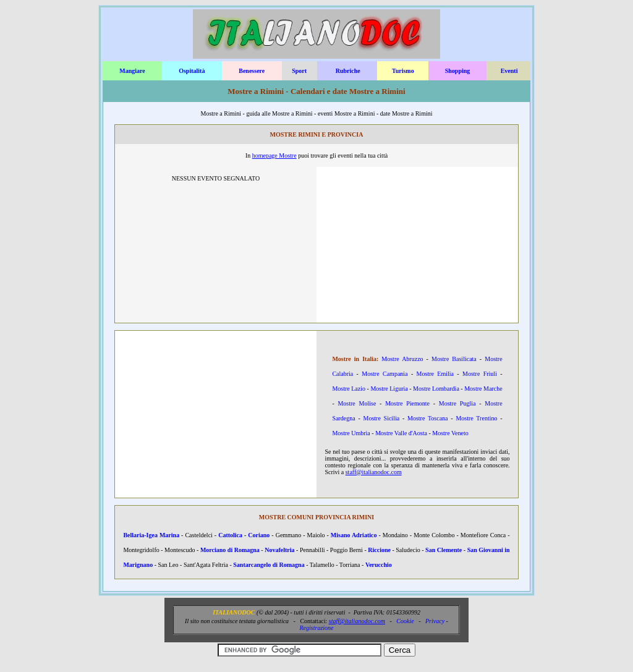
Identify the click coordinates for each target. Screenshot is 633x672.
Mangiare (132, 71)
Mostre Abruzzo (402, 359)
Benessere (252, 71)
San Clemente (444, 550)
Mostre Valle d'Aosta (401, 433)
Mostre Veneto (450, 433)
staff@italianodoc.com (374, 472)
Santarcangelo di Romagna (269, 565)
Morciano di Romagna (230, 550)
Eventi (509, 71)
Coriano (259, 535)
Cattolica (230, 535)
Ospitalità (192, 71)
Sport (299, 71)
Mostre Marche (483, 389)
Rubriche (348, 71)
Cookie (405, 621)
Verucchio (379, 565)
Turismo (403, 71)
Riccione (379, 550)
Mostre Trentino (476, 418)
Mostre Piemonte (407, 403)
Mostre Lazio (349, 389)
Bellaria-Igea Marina (151, 535)
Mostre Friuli (480, 374)
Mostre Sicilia (381, 418)
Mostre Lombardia (436, 389)
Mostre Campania (384, 374)
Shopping (458, 71)
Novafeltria (279, 550)
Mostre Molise (357, 403)
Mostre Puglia (457, 403)
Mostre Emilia (435, 374)
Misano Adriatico (354, 535)
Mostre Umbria (351, 433)
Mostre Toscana (428, 418)
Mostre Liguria (389, 389)
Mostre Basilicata (454, 359)
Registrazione (317, 628)
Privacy (435, 621)
